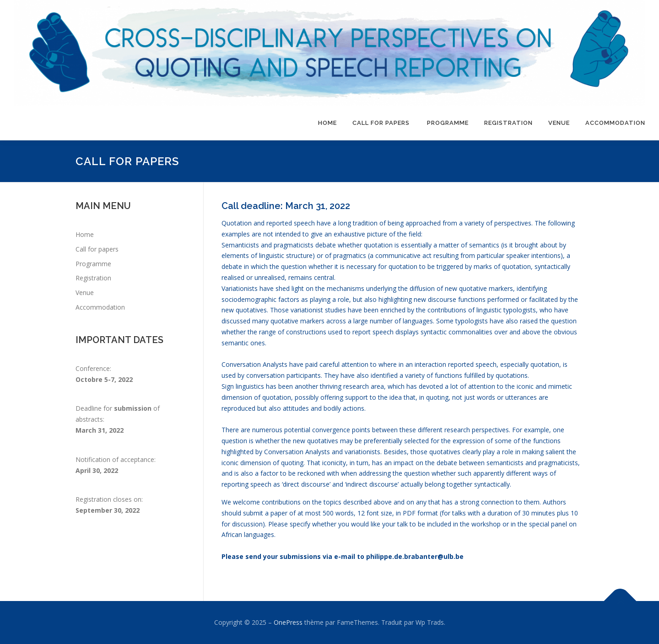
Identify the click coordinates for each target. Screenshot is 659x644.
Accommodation (615, 123)
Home (327, 123)
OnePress (288, 622)
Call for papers (382, 123)
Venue (559, 123)
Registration (508, 123)
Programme (448, 123)
